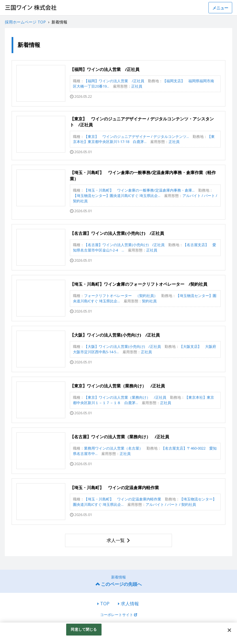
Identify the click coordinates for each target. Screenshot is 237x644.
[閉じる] (229, 630)
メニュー (220, 8)
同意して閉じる (84, 629)
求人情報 (130, 604)
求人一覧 (116, 540)
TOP (105, 604)
